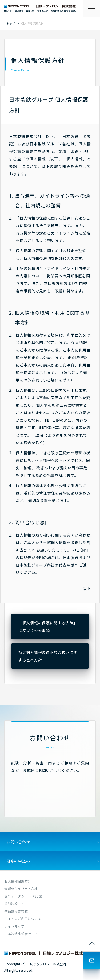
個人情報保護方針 (18, 881)
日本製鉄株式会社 (18, 934)
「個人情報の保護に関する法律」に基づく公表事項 (48, 627)
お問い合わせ (18, 842)
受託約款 (11, 904)
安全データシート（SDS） (24, 896)
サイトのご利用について (23, 919)
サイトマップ (14, 926)
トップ (11, 23)
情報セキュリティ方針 (21, 889)
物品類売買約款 (16, 911)
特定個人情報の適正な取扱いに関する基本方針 (48, 656)
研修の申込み (18, 861)
